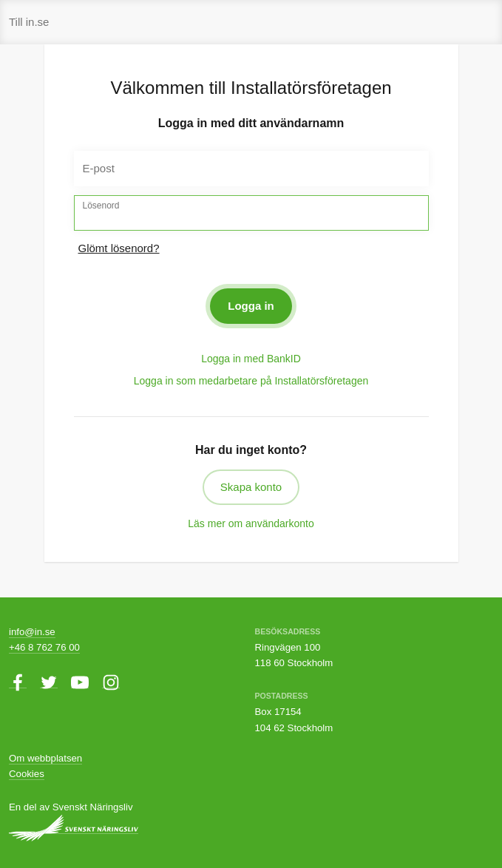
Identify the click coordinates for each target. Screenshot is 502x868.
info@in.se (32, 632)
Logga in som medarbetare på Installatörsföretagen (251, 381)
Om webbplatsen (45, 758)
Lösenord (101, 206)
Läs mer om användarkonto (251, 523)
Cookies (27, 774)
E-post (99, 168)
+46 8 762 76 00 (44, 647)
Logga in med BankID (251, 359)
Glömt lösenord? (119, 248)
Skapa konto (251, 487)
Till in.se (29, 22)
